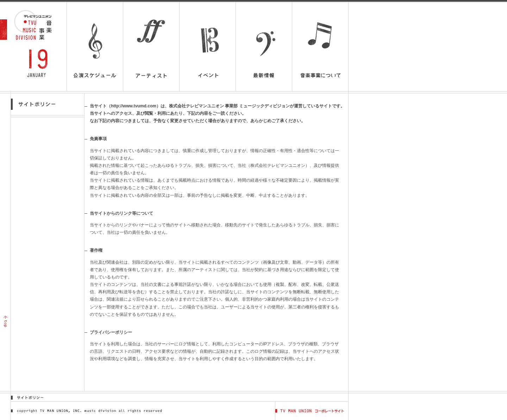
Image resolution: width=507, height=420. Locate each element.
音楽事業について (320, 51)
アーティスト (151, 47)
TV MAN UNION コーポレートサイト (312, 411)
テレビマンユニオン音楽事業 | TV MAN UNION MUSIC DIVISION (36, 25)
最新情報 (264, 47)
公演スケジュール (95, 47)
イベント (208, 47)
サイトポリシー (31, 397)
